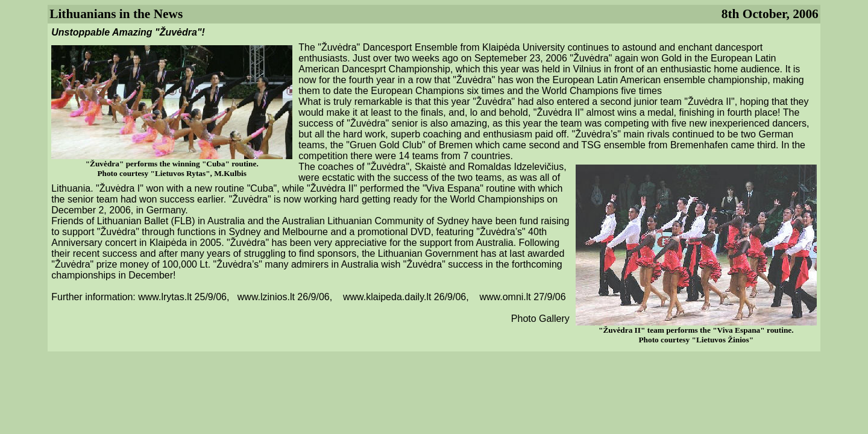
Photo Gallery (540, 319)
